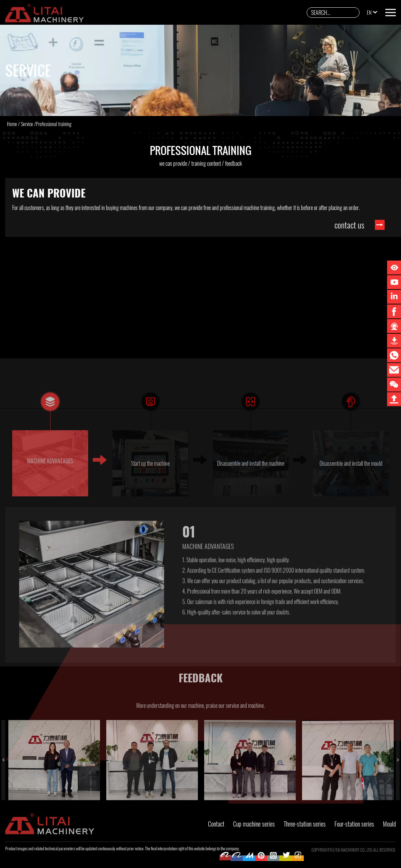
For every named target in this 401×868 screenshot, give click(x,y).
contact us (349, 225)
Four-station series (354, 824)
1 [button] (14, 793)
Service (27, 124)
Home (12, 124)
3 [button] (216, 793)
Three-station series (305, 824)
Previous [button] (3, 776)
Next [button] (398, 776)
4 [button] (14, 800)
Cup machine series (254, 824)
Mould (389, 824)
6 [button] (216, 800)
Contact (216, 824)
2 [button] (115, 793)
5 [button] (115, 800)
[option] (54, 776)
